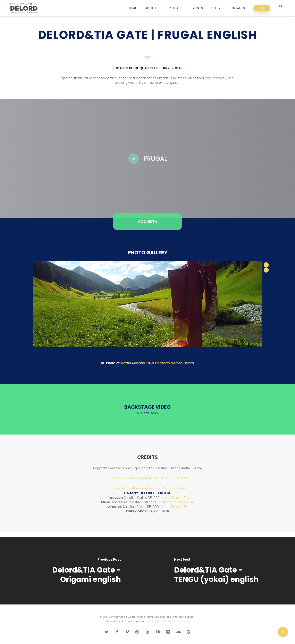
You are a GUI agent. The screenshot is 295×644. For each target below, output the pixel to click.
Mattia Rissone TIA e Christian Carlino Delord (157, 363)
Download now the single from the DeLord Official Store (148, 478)
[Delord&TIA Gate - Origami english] (74, 571)
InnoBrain (155, 621)
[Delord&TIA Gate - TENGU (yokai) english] (221, 571)
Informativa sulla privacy (176, 621)
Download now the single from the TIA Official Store (148, 488)
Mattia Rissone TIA (175, 498)
